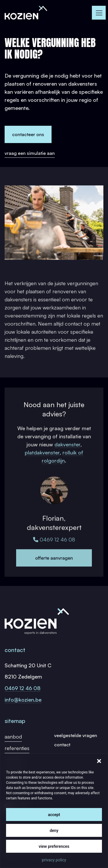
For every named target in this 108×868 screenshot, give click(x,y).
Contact (62, 745)
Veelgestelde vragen (76, 735)
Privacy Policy (54, 860)
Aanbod (13, 737)
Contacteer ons (28, 134)
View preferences (54, 846)
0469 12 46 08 (54, 549)
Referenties (17, 748)
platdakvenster (42, 460)
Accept (54, 815)
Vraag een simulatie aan (30, 153)
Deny (54, 831)
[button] (99, 761)
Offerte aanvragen (54, 568)
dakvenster (67, 452)
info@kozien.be (23, 700)
